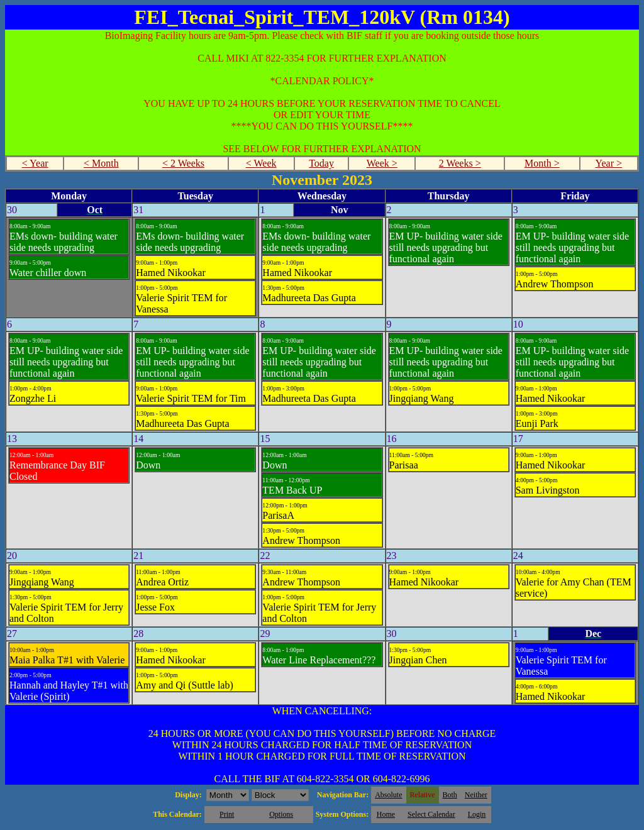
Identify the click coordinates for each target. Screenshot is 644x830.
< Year (35, 163)
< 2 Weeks (183, 163)
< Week (261, 163)
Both (450, 795)
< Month (101, 163)
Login (477, 814)
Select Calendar (431, 814)
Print (227, 814)
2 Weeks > (460, 163)
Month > (542, 163)
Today (321, 163)
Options (281, 814)
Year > (608, 163)
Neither (476, 795)
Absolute (388, 795)
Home (386, 814)
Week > (382, 163)
